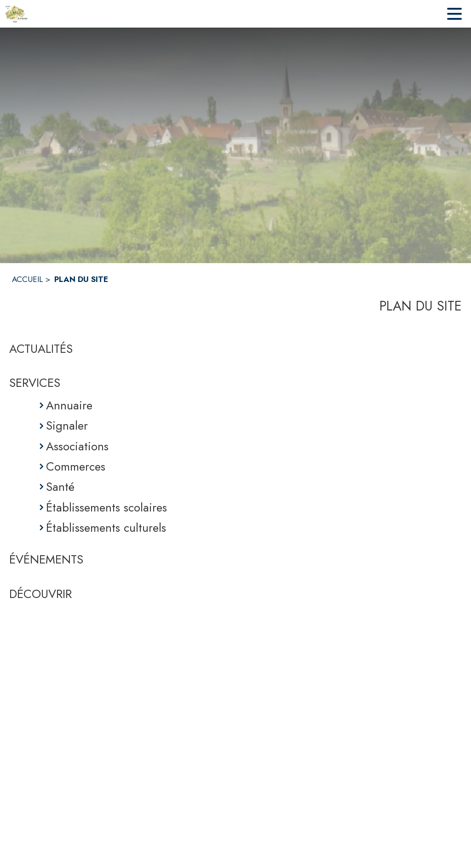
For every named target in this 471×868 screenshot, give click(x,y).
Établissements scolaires (106, 507)
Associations (77, 446)
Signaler (67, 425)
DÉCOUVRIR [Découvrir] (40, 594)
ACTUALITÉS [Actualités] (41, 349)
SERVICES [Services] (35, 383)
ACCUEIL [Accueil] (27, 279)
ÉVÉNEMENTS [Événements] (46, 559)
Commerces (76, 466)
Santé (60, 487)
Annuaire (69, 405)
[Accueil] (17, 14)
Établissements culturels (106, 528)
